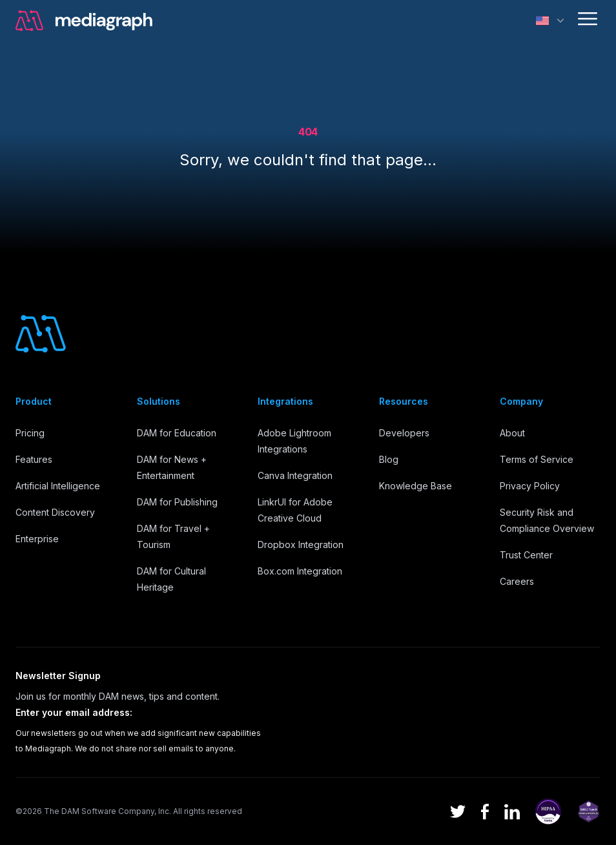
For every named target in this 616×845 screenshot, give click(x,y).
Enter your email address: (74, 712)
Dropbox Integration (301, 545)
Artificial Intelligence (58, 486)
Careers (517, 581)
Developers (404, 433)
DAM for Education (177, 433)
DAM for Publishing (177, 502)
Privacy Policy (530, 486)
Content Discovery (55, 512)
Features (34, 459)
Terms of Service (537, 459)
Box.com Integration (300, 571)
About (512, 433)
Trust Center (526, 555)
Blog (389, 459)
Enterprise (37, 539)
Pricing (30, 433)
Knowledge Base (416, 486)
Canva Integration (295, 475)
